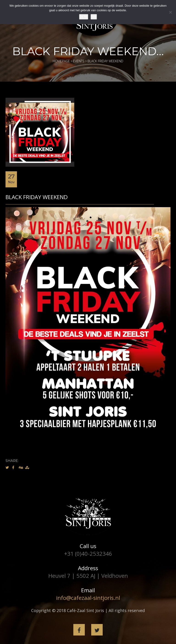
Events (79, 61)
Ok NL (84, 17)
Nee (94, 17)
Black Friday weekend (37, 197)
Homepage (61, 61)
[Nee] (170, 12)
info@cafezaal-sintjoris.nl (88, 598)
